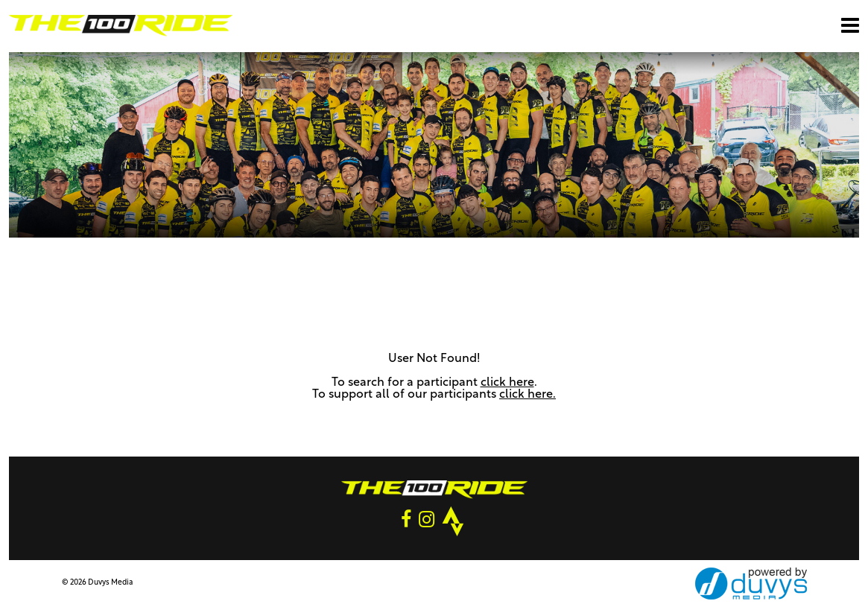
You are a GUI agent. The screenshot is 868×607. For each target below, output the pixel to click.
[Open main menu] (850, 25)
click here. (528, 395)
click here (507, 383)
